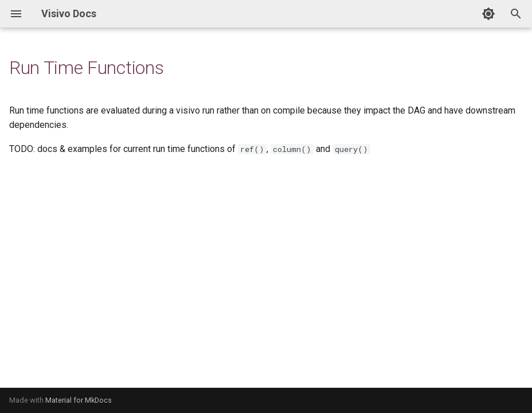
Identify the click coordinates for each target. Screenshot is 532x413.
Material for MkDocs (79, 400)
